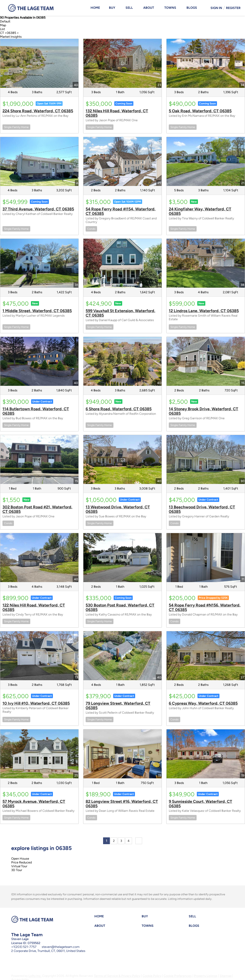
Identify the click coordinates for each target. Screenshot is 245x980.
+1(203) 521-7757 (24, 947)
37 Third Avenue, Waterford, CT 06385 (38, 209)
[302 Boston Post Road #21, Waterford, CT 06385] (39, 459)
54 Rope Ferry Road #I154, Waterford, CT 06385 (121, 211)
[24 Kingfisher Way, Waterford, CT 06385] (206, 161)
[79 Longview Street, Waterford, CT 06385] (122, 656)
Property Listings (206, 976)
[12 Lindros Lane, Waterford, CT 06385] (206, 263)
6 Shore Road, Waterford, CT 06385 (119, 409)
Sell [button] (129, 8)
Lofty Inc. (35, 976)
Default (5, 21)
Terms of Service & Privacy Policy (117, 976)
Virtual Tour (19, 866)
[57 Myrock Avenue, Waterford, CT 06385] (39, 754)
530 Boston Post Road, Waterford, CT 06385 (120, 607)
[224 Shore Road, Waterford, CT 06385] (39, 63)
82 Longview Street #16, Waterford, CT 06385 (122, 804)
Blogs (192, 8)
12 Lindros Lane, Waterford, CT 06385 (204, 311)
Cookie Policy (152, 976)
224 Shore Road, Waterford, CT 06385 (38, 111)
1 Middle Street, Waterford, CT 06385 (37, 311)
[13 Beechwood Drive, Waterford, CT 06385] (206, 459)
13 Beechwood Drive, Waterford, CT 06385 (202, 509)
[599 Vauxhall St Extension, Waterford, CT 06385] (122, 263)
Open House (20, 859)
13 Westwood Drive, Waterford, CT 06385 (118, 509)
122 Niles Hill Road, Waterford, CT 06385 (34, 607)
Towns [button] (170, 8)
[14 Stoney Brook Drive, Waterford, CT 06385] (206, 361)
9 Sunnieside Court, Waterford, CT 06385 (201, 804)
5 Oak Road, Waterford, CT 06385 (200, 111)
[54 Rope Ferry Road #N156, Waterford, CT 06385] (206, 558)
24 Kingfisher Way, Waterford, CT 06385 (200, 211)
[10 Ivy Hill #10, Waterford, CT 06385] (39, 656)
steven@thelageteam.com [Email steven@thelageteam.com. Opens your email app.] (61, 947)
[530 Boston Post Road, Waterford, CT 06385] (122, 558)
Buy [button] (112, 8)
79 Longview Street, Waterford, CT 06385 (118, 706)
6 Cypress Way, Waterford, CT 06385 (203, 703)
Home (95, 8)
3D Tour (17, 870)
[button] (100, 917)
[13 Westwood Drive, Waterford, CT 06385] (122, 459)
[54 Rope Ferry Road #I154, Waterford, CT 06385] (122, 161)
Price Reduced (22, 862)
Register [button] (233, 8)
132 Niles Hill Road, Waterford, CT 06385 (117, 113)
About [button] (149, 8)
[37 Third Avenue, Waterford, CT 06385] (39, 161)
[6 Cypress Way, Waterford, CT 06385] (206, 656)
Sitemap (226, 976)
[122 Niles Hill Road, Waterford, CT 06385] (39, 558)
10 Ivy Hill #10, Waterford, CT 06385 (36, 703)
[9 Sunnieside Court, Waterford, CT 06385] (206, 754)
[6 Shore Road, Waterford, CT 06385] (122, 361)
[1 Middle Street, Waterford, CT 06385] (39, 263)
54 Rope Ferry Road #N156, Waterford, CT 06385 (205, 607)
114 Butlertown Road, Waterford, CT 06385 (36, 411)
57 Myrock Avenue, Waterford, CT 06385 (34, 804)
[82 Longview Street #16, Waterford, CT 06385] (122, 754)
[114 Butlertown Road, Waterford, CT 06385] (39, 361)
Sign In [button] (216, 8)
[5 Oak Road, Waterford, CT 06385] (206, 63)
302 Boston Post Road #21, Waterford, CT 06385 (37, 509)
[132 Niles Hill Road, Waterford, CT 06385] (122, 63)
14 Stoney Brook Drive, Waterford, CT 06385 (204, 411)
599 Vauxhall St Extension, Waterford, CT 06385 (120, 313)
